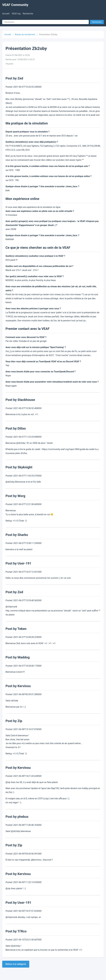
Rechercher (97, 22)
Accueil (6, 14)
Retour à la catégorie (16, 964)
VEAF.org (16, 14)
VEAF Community (15, 5)
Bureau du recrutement (25, 35)
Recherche (28, 14)
